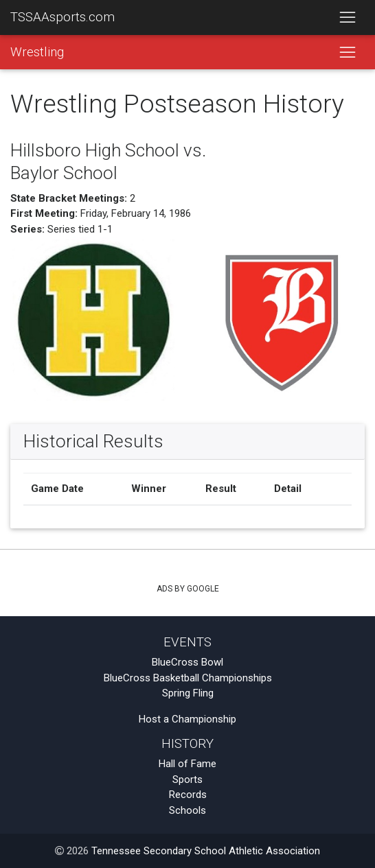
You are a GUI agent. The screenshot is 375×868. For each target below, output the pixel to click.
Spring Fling (188, 693)
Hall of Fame (187, 764)
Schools (187, 810)
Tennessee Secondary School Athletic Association (206, 851)
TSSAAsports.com (62, 17)
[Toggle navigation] (347, 18)
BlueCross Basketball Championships (188, 678)
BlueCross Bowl (187, 662)
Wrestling (37, 52)
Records (188, 795)
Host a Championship (187, 719)
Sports (187, 779)
